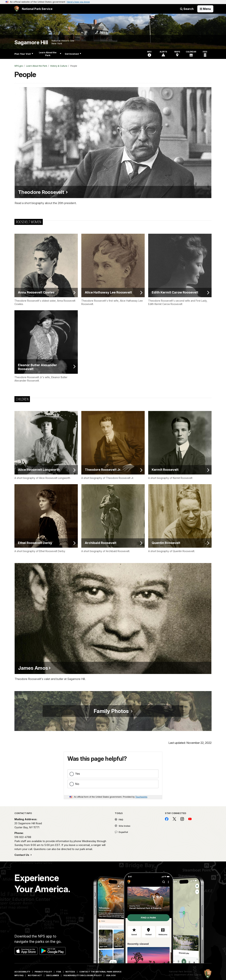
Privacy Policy (43, 972)
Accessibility (22, 972)
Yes (78, 774)
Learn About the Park (50, 54)
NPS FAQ (19, 975)
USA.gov (111, 975)
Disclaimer (53, 975)
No (77, 784)
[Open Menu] (205, 9)
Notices (70, 972)
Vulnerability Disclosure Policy (83, 975)
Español (121, 832)
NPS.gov (19, 66)
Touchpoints (141, 797)
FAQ (119, 819)
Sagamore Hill (31, 42)
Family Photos (111, 711)
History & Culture (59, 66)
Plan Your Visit (24, 54)
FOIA (59, 972)
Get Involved (73, 54)
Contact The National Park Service (100, 972)
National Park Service (180, 972)
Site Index (123, 826)
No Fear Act (35, 975)
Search (187, 9)
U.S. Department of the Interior (185, 975)
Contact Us (22, 855)
